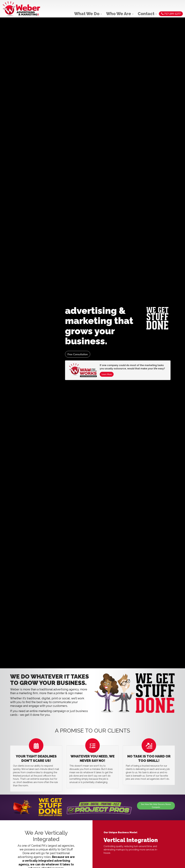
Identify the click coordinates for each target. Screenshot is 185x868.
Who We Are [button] (120, 14)
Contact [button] (147, 14)
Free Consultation (78, 354)
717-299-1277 (171, 14)
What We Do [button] (88, 14)
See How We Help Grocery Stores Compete (156, 806)
